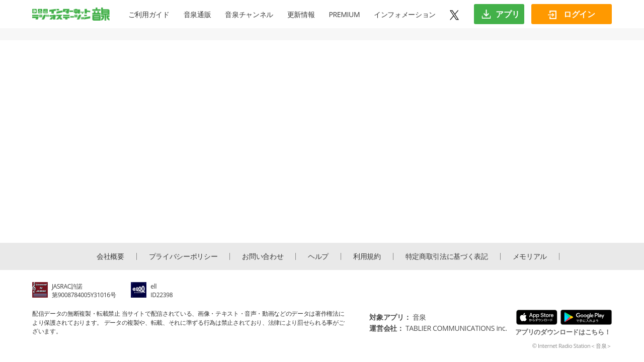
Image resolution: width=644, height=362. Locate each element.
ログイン (571, 14)
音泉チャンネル (249, 14)
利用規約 (367, 256)
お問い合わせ (263, 256)
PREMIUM (344, 14)
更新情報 (301, 14)
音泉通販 (197, 14)
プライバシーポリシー (183, 256)
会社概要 (110, 256)
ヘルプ (318, 256)
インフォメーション (405, 14)
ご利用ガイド (149, 14)
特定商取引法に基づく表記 (447, 256)
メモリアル (530, 256)
